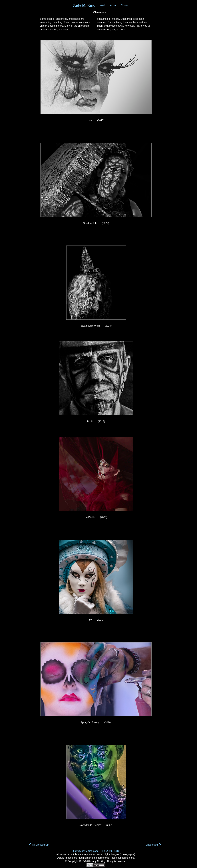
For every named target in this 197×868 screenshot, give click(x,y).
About (113, 5)
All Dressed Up (39, 844)
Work (103, 5)
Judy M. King (84, 5)
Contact (125, 5)
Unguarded (153, 844)
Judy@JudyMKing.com (85, 851)
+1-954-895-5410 (110, 851)
